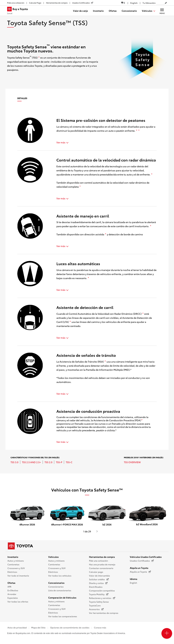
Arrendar (12, 594)
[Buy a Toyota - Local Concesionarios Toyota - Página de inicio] (19, 11)
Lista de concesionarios (60, 590)
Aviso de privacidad (17, 627)
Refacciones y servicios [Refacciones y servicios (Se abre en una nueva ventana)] (102, 598)
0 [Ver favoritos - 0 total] (123, 3)
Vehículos (53, 557)
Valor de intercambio (99, 576)
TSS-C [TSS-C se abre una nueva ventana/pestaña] (69, 462)
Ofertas (11, 583)
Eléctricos (12, 572)
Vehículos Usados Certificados (146, 557)
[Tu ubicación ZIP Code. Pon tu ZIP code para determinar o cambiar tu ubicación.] (161, 3)
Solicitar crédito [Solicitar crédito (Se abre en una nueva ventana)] (99, 579)
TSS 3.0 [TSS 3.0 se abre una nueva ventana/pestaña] (14, 462)
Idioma (133, 579)
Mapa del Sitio (38, 627)
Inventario (13, 557)
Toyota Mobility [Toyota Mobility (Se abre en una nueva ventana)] (99, 594)
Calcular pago (96, 572)
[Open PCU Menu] (167, 633)
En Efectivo (13, 590)
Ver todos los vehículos (60, 576)
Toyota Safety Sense (99, 602)
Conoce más (100, 627)
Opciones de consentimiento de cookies (70, 627)
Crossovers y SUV (16, 568)
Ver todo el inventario (18, 576)
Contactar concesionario (101, 568)
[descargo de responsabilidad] (39, 58)
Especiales (13, 598)
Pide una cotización (98, 561)
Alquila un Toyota (139, 568)
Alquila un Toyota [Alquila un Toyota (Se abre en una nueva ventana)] (140, 572)
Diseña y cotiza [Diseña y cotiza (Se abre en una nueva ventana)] (98, 583)
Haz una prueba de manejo (102, 564)
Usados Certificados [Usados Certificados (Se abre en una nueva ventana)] (142, 561)
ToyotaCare (95, 605)
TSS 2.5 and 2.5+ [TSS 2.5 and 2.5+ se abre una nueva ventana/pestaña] (31, 462)
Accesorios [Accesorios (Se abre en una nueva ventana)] (96, 609)
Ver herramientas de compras (104, 613)
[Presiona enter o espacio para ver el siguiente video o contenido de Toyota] (97, 531)
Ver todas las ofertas (18, 602)
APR (9, 587)
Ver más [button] (62, 142)
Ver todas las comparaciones (63, 616)
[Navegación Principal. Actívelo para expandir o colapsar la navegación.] (162, 11)
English (133, 583)
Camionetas (13, 564)
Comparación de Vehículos (62, 598)
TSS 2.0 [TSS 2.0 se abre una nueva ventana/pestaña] (48, 462)
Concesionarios (56, 583)
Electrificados (96, 587)
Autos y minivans (16, 561)
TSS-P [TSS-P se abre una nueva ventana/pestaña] (59, 462)
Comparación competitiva (102, 590)
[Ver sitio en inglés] (134, 3)
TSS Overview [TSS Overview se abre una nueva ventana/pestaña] (132, 462)
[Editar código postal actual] (166, 3)
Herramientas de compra (102, 557)
